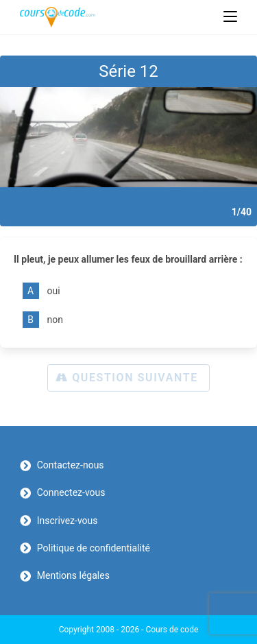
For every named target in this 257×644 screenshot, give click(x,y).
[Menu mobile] (230, 17)
